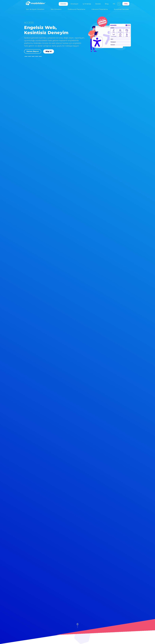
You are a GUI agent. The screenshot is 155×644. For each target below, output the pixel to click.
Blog (108, 4)
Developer (75, 4)
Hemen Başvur (33, 51)
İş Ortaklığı (88, 4)
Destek (99, 4)
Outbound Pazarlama (77, 9)
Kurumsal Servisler (122, 9)
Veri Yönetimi (57, 9)
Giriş (126, 4)
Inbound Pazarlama (100, 9)
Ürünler (64, 4)
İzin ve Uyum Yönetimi (36, 9)
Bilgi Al (49, 51)
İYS (115, 4)
